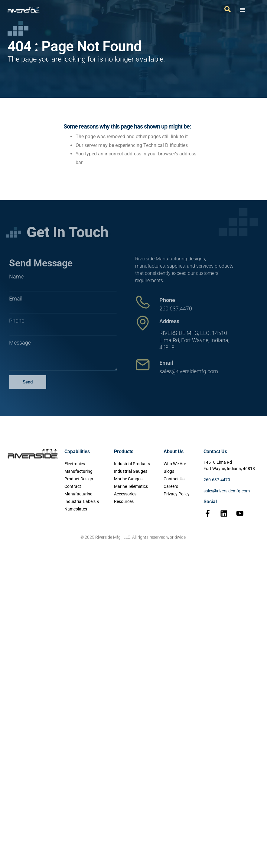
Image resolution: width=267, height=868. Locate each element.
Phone (17, 321)
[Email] (143, 365)
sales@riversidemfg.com (227, 491)
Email (16, 299)
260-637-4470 (217, 480)
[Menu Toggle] (243, 10)
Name (16, 277)
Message (20, 343)
